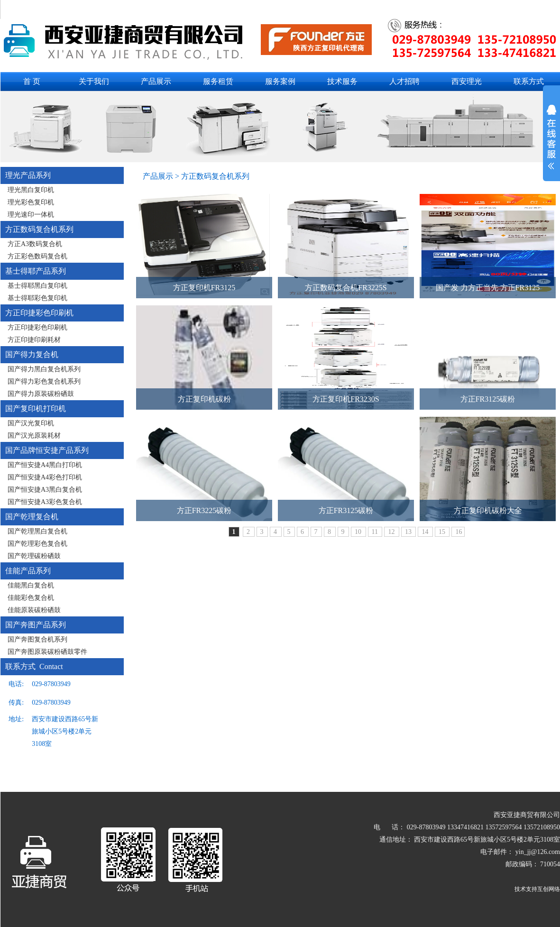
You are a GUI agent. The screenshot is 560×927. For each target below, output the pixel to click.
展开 (551, 143)
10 (359, 532)
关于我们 (94, 81)
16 (459, 532)
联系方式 (529, 81)
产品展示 (156, 81)
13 (409, 532)
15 (443, 532)
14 (426, 532)
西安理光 (467, 81)
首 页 (32, 81)
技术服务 (342, 81)
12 (392, 532)
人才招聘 (404, 81)
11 (376, 532)
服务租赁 (218, 81)
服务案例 (280, 81)
